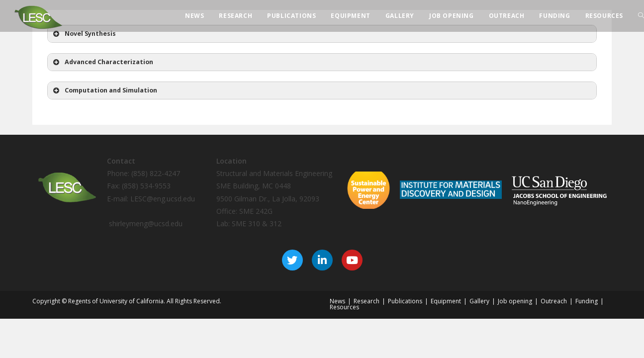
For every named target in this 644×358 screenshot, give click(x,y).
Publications (405, 301)
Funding (587, 301)
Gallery (479, 301)
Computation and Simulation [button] (104, 90)
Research (367, 301)
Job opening (515, 301)
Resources (344, 307)
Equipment (446, 301)
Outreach (554, 301)
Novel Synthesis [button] (84, 34)
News (337, 301)
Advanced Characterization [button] (102, 62)
